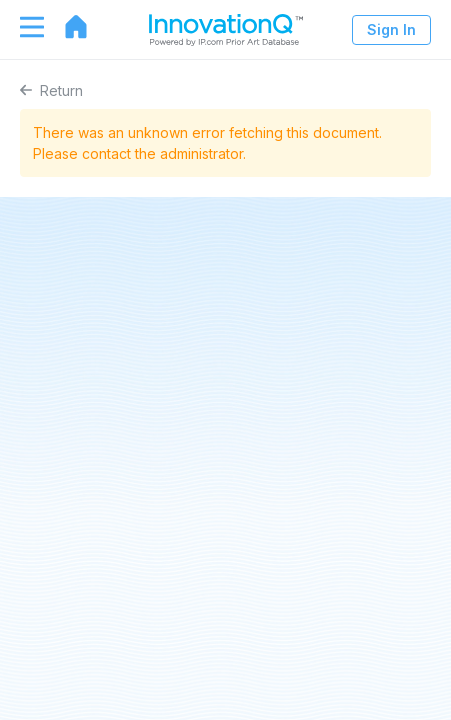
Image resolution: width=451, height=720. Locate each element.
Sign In (391, 29)
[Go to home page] (66, 27)
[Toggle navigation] (22, 27)
